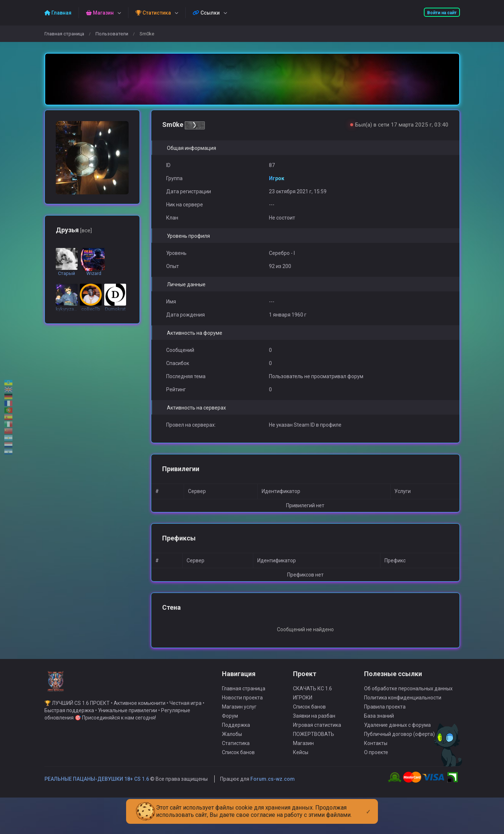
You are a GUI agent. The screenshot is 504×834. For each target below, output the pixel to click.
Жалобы (232, 741)
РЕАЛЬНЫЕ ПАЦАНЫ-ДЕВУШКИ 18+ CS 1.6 (97, 786)
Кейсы (301, 760)
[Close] (368, 806)
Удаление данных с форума (397, 732)
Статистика (236, 750)
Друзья (74, 230)
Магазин (303, 750)
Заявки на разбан (314, 723)
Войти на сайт (442, 13)
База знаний (379, 723)
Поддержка (236, 732)
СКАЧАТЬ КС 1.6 (312, 696)
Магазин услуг (239, 714)
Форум (230, 723)
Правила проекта (385, 714)
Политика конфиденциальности (403, 705)
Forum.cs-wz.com (273, 786)
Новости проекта (242, 705)
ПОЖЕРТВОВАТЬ (314, 741)
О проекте (376, 760)
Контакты (376, 750)
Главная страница (64, 34)
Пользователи (112, 34)
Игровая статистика (317, 732)
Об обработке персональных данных (408, 696)
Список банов (238, 760)
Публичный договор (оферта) (399, 741)
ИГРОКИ (303, 705)
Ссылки (206, 13)
